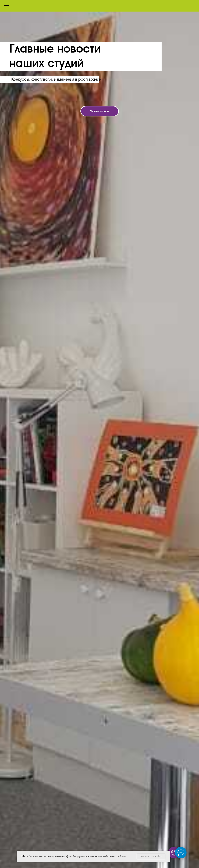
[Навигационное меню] (7, 6)
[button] (100, 111)
